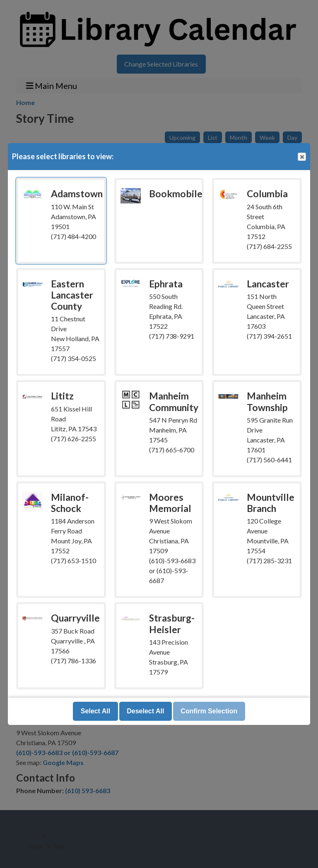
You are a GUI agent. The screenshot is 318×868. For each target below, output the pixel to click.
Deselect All (145, 711)
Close (301, 157)
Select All (95, 711)
